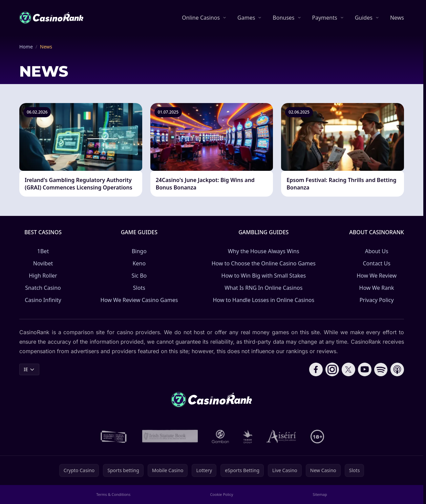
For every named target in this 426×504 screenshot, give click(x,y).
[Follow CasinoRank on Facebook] (316, 369)
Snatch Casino (43, 288)
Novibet (43, 263)
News (397, 18)
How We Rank (377, 288)
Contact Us (376, 263)
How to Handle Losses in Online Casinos (263, 300)
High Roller (43, 276)
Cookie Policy (221, 494)
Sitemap (320, 494)
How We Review (377, 276)
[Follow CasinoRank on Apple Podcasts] (397, 369)
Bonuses (283, 18)
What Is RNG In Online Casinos (263, 288)
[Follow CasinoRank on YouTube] (365, 369)
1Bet (43, 251)
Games (246, 18)
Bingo (139, 251)
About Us (377, 251)
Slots (139, 288)
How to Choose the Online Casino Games (264, 263)
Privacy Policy (377, 300)
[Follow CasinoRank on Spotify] (381, 369)
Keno (139, 263)
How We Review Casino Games (139, 300)
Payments (325, 18)
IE (29, 369)
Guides (364, 18)
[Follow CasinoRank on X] (348, 369)
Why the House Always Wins (264, 251)
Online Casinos (201, 18)
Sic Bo (139, 276)
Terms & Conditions (113, 494)
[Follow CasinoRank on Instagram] (332, 369)
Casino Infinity (43, 300)
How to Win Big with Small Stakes (264, 276)
